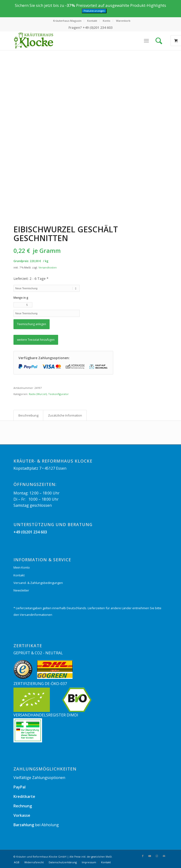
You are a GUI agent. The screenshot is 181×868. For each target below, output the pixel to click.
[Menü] (146, 41)
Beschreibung (28, 415)
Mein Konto (22, 567)
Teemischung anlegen (32, 324)
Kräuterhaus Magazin (67, 21)
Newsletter (21, 590)
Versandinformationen (36, 615)
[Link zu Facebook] (143, 856)
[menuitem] (67, 21)
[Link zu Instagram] (157, 856)
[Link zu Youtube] (150, 856)
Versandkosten (48, 267)
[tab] (28, 415)
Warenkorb (123, 21)
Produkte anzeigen (94, 11)
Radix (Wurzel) (38, 394)
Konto (107, 21)
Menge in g (21, 298)
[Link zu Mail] (164, 856)
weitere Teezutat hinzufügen (36, 340)
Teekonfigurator (58, 394)
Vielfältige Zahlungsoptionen (39, 778)
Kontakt (92, 21)
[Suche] (160, 41)
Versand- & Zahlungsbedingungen (38, 583)
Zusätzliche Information (65, 415)
